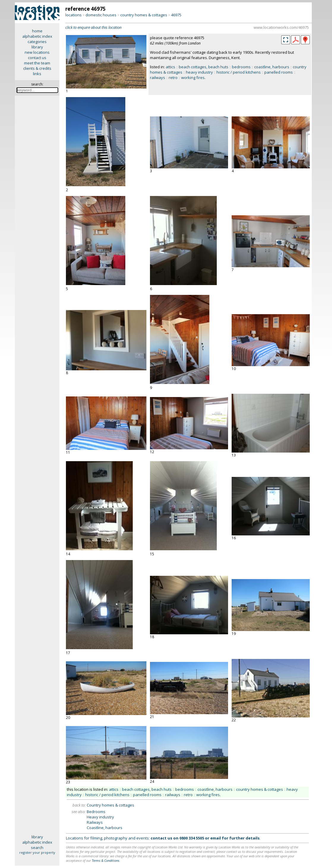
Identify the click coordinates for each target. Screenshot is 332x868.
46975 (176, 15)
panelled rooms (279, 72)
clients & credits (37, 68)
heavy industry (199, 72)
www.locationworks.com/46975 (281, 27)
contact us (37, 58)
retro (173, 78)
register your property (37, 852)
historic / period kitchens (239, 72)
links (37, 74)
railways (158, 78)
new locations (37, 52)
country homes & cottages (144, 15)
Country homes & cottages (110, 805)
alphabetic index (37, 36)
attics (170, 67)
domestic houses (101, 15)
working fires (193, 78)
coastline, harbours (272, 67)
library (37, 47)
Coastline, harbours (105, 828)
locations (73, 15)
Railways (95, 822)
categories (37, 42)
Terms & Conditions (106, 860)
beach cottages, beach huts (204, 67)
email (216, 838)
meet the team (37, 63)
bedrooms (241, 67)
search (37, 848)
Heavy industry (100, 817)
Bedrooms (96, 812)
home (37, 31)
